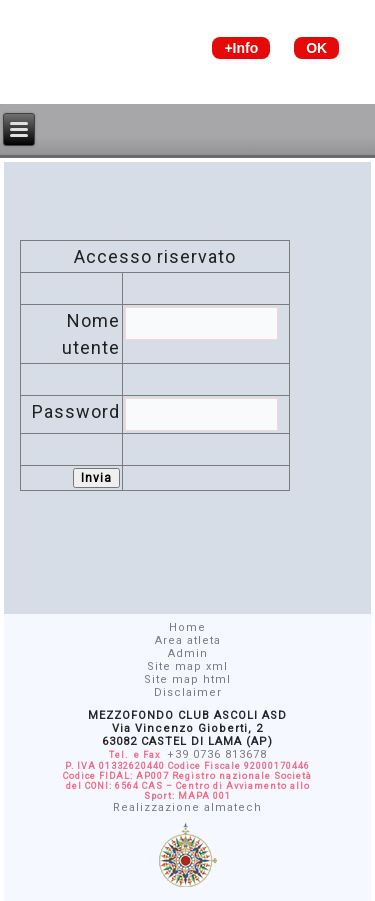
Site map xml (187, 666)
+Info (241, 48)
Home (187, 627)
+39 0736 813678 (217, 754)
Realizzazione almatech (187, 807)
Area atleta (188, 640)
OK (316, 48)
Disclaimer (188, 692)
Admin (188, 653)
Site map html (187, 679)
